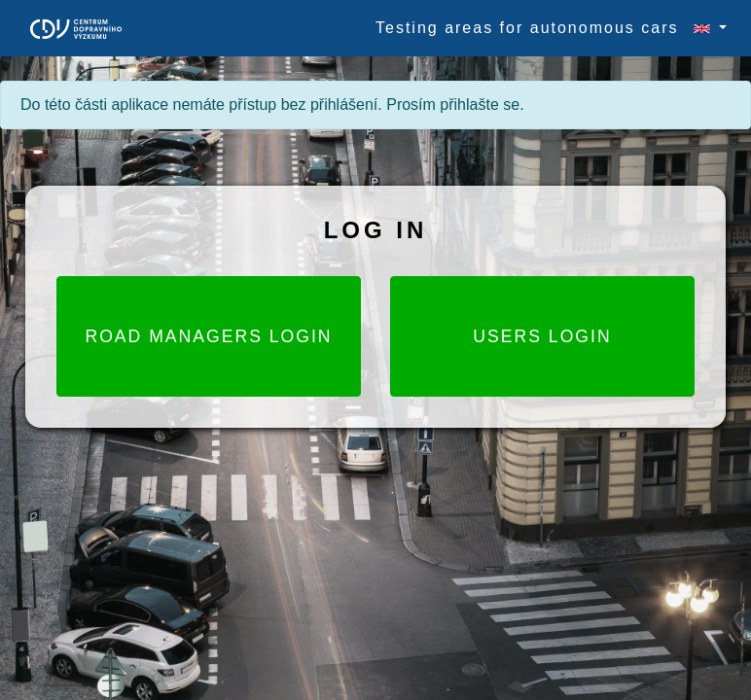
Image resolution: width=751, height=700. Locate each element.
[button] (702, 28)
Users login (542, 336)
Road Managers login (208, 336)
